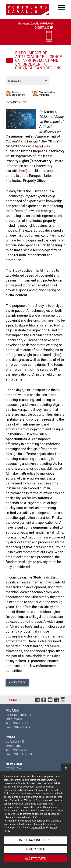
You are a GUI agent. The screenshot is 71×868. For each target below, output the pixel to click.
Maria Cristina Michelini (47, 94)
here (38, 146)
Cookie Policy (38, 828)
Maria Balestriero (19, 94)
